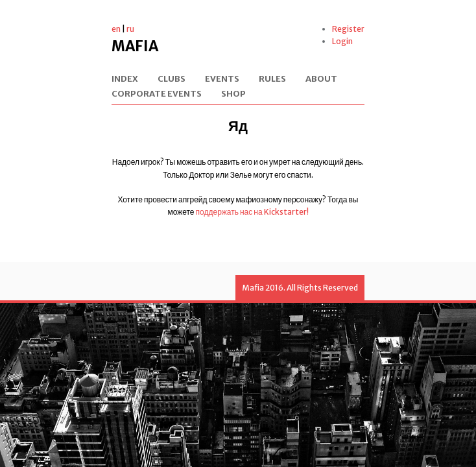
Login (342, 41)
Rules (272, 79)
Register (348, 29)
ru (130, 29)
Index (125, 79)
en (116, 29)
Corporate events (157, 94)
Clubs (172, 79)
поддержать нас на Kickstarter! (252, 212)
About (321, 79)
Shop (233, 94)
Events (222, 79)
